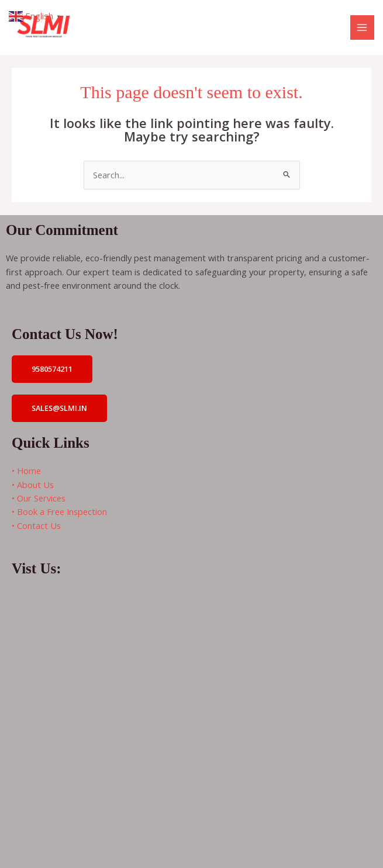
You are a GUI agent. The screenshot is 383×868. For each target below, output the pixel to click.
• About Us (33, 485)
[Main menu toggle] (363, 27)
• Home (26, 471)
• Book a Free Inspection (59, 511)
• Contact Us (36, 525)
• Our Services (39, 498)
